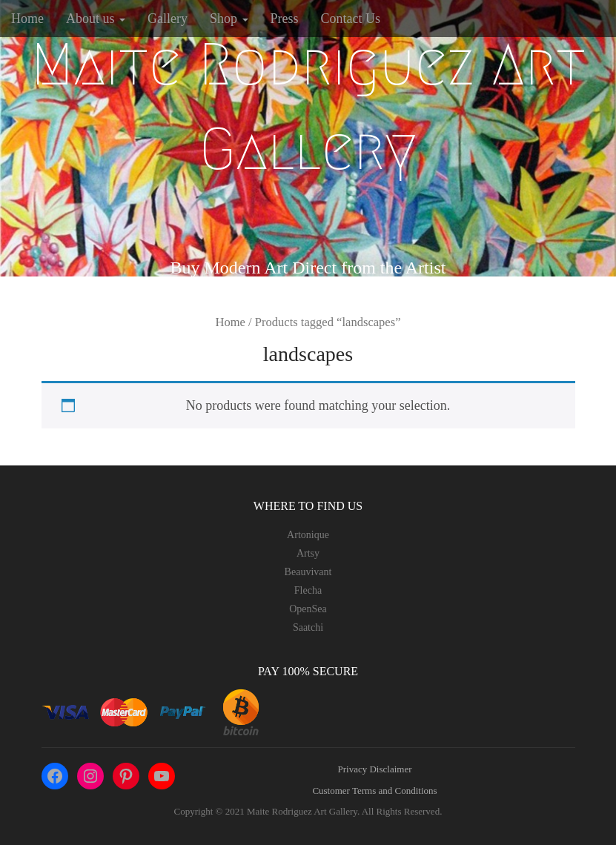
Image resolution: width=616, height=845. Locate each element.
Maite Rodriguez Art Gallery (308, 107)
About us (96, 19)
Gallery (168, 19)
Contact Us (351, 19)
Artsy (308, 553)
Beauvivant (308, 572)
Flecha (308, 590)
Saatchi (308, 627)
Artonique (308, 535)
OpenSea (308, 609)
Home (27, 19)
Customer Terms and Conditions (374, 791)
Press (285, 19)
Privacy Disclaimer (375, 769)
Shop (229, 19)
